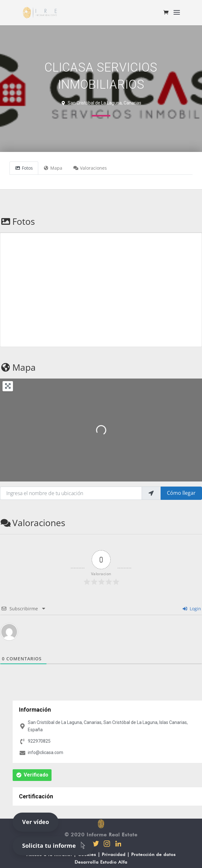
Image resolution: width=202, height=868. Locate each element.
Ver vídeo (36, 822)
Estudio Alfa (114, 862)
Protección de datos (153, 854)
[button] (32, 775)
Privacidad (114, 854)
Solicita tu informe (55, 845)
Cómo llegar (181, 493)
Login (192, 609)
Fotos (17, 221)
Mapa (18, 367)
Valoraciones (33, 523)
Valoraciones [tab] (90, 168)
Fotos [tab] (24, 168)
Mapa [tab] (53, 168)
